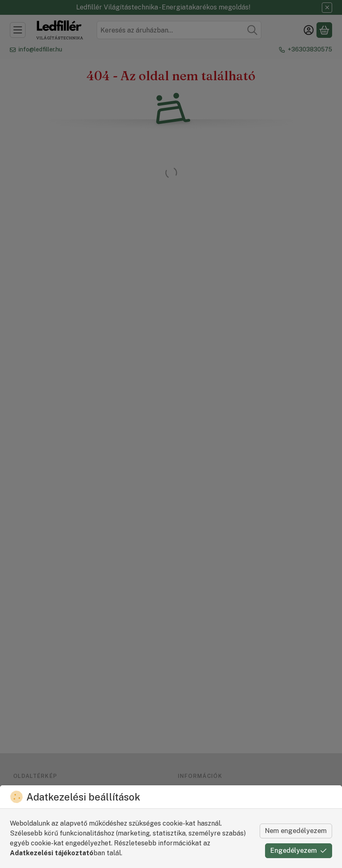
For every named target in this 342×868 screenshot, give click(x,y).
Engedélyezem (299, 851)
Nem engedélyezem (296, 831)
